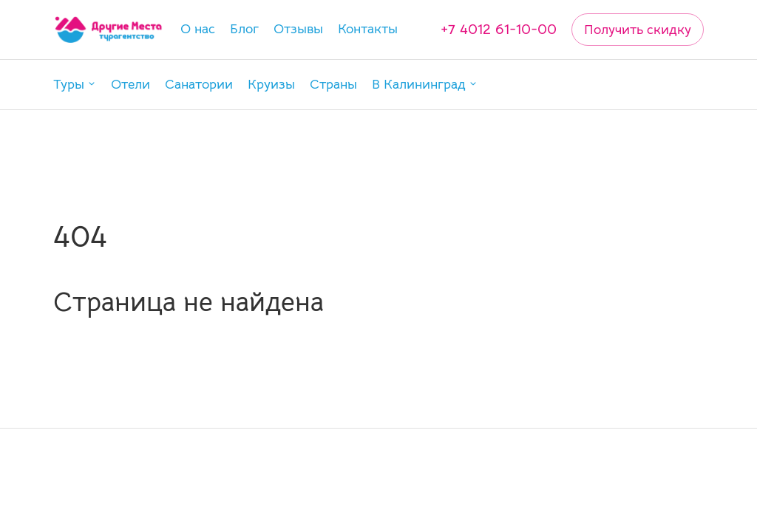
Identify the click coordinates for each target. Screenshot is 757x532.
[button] (75, 85)
